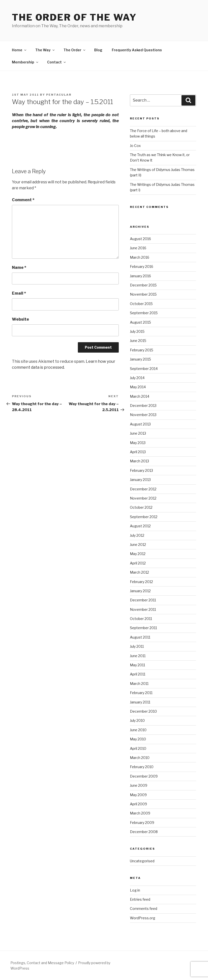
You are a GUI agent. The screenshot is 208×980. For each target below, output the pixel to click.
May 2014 (138, 387)
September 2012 (144, 517)
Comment (23, 200)
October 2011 (141, 619)
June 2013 (138, 433)
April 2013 (138, 452)
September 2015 (144, 313)
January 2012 (140, 591)
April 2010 (138, 748)
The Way (45, 50)
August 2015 (140, 322)
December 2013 (143, 406)
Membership (25, 62)
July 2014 (137, 378)
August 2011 (140, 637)
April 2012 (138, 563)
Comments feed (144, 909)
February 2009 (142, 823)
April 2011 (138, 674)
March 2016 (140, 257)
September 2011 (143, 628)
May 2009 (138, 795)
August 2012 (140, 526)
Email (19, 293)
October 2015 (141, 304)
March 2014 (140, 396)
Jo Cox (135, 146)
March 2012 (139, 572)
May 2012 (138, 554)
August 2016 (140, 239)
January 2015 (140, 359)
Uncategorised (142, 861)
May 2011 (137, 665)
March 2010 (140, 758)
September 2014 (144, 369)
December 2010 (143, 711)
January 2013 (140, 480)
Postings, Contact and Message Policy (42, 963)
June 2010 (138, 730)
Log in (135, 890)
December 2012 (143, 489)
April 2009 (138, 804)
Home (19, 50)
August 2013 (140, 424)
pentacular (59, 95)
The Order (75, 50)
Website (20, 319)
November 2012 (143, 498)
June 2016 (138, 248)
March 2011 (139, 684)
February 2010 (142, 767)
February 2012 (141, 582)
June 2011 (138, 656)
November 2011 (143, 609)
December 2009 (144, 776)
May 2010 (138, 739)
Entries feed (140, 899)
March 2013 (139, 461)
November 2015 (143, 294)
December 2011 (143, 600)
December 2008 (144, 832)
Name (19, 267)
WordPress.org (143, 918)
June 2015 (138, 341)
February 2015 (142, 350)
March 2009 (140, 813)
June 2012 (138, 545)
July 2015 (137, 331)
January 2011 (140, 702)
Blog (98, 50)
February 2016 (142, 266)
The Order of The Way (74, 17)
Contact (57, 62)
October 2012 (141, 507)
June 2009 (139, 785)
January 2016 (140, 276)
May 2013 (138, 443)
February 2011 (141, 693)
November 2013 (143, 415)
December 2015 (143, 285)
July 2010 (137, 720)
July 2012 (137, 535)
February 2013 (141, 470)
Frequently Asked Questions (137, 50)
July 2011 (137, 646)
